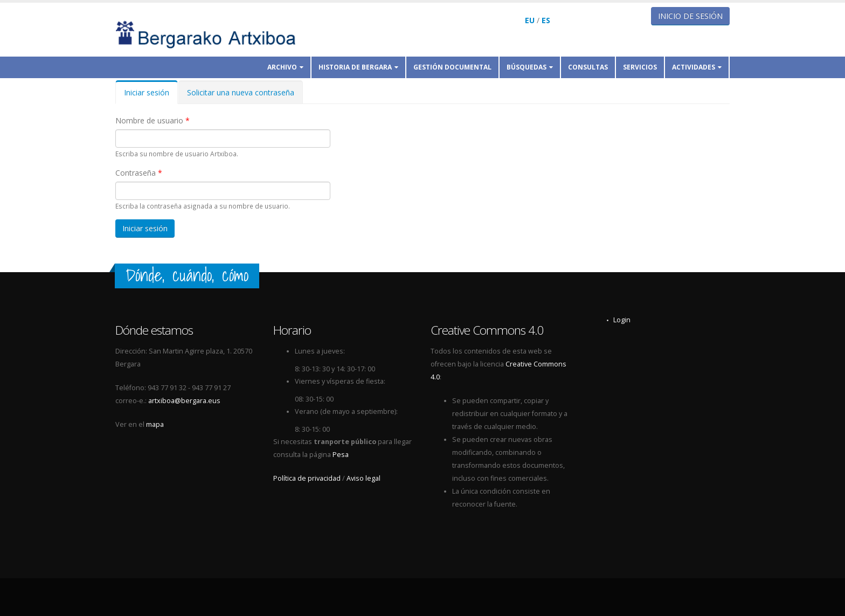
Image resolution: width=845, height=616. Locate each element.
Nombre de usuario (153, 120)
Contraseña (139, 173)
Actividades (697, 67)
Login (622, 320)
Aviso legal (363, 478)
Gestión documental (452, 67)
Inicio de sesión (690, 16)
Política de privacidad (307, 478)
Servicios (640, 67)
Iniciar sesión (151, 96)
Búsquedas (530, 67)
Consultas (588, 67)
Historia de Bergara (358, 67)
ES (546, 20)
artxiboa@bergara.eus (184, 401)
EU (530, 20)
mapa (155, 424)
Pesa (341, 455)
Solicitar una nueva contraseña (241, 92)
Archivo (285, 67)
